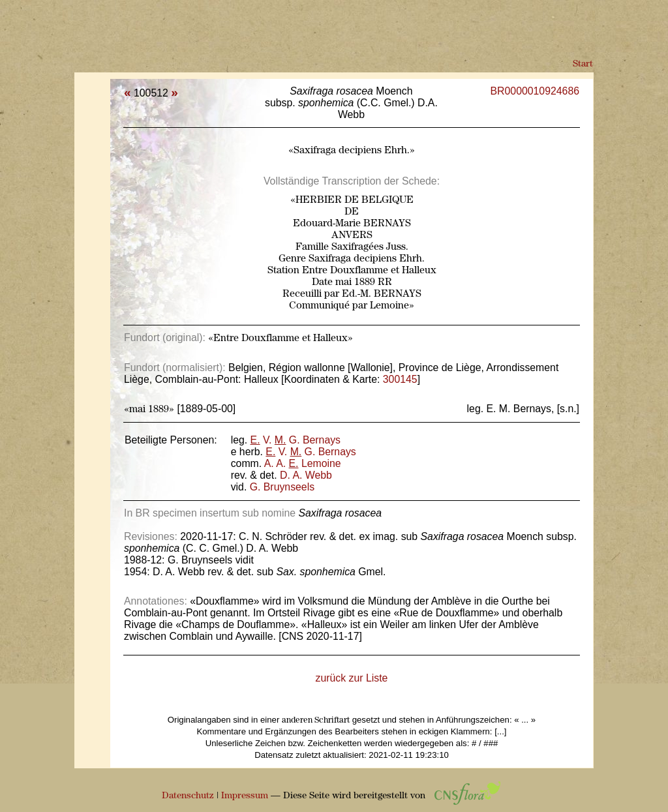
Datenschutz (188, 796)
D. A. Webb (306, 475)
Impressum (245, 796)
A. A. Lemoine (303, 463)
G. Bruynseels (282, 487)
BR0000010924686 (535, 91)
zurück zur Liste (352, 678)
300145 (400, 379)
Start (583, 64)
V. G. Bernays (296, 440)
